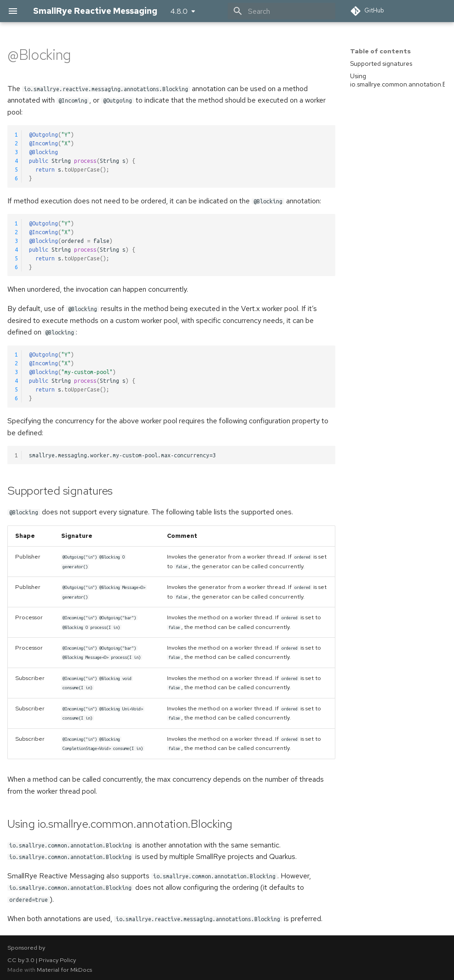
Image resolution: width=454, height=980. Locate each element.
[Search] (282, 11)
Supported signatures (381, 63)
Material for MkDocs (64, 970)
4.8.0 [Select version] (179, 11)
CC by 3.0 (21, 960)
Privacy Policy (57, 960)
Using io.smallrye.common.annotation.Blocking (397, 80)
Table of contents (380, 51)
